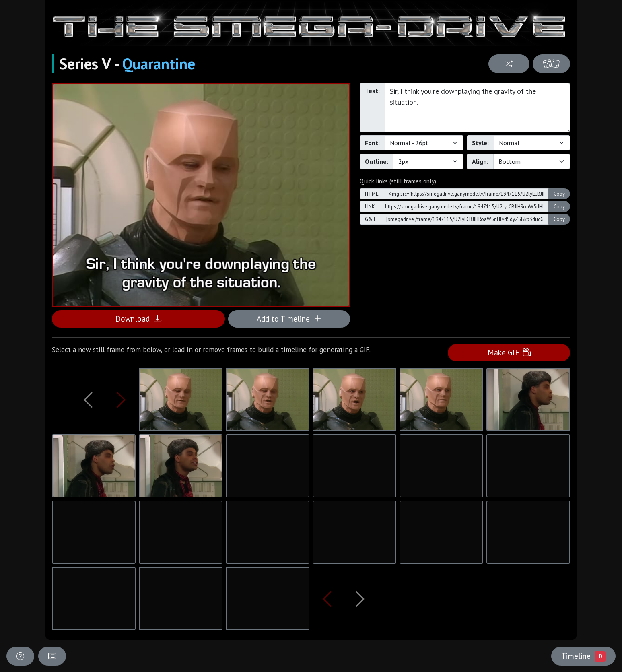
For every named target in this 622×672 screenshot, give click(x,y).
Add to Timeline (289, 318)
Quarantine (159, 64)
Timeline (583, 656)
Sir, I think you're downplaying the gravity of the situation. (477, 107)
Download (138, 318)
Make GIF (509, 352)
